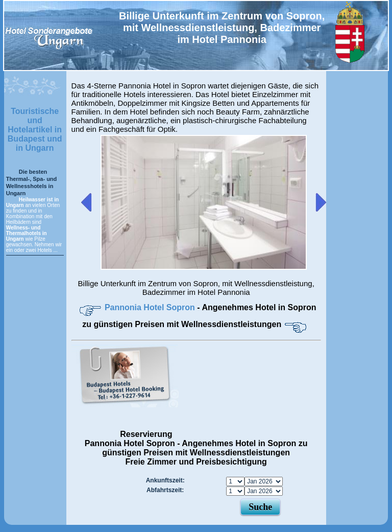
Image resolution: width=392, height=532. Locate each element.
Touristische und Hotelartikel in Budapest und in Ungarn (35, 130)
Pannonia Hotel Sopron (151, 307)
